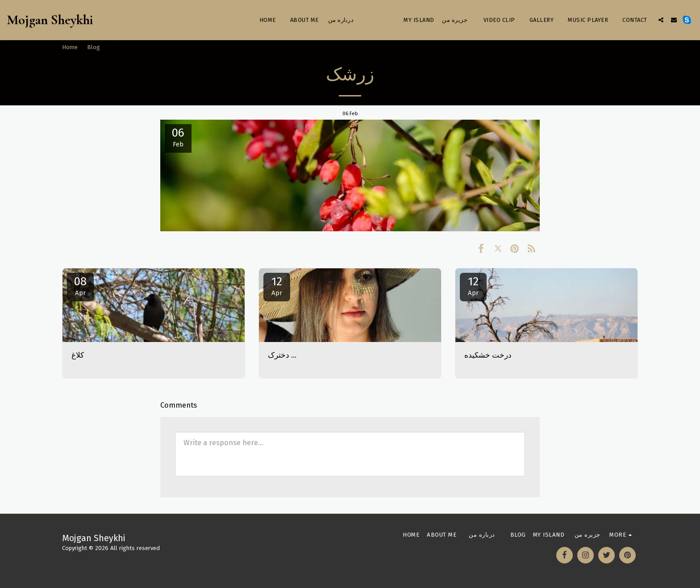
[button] (661, 20)
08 (80, 286)
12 (277, 286)
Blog (94, 47)
